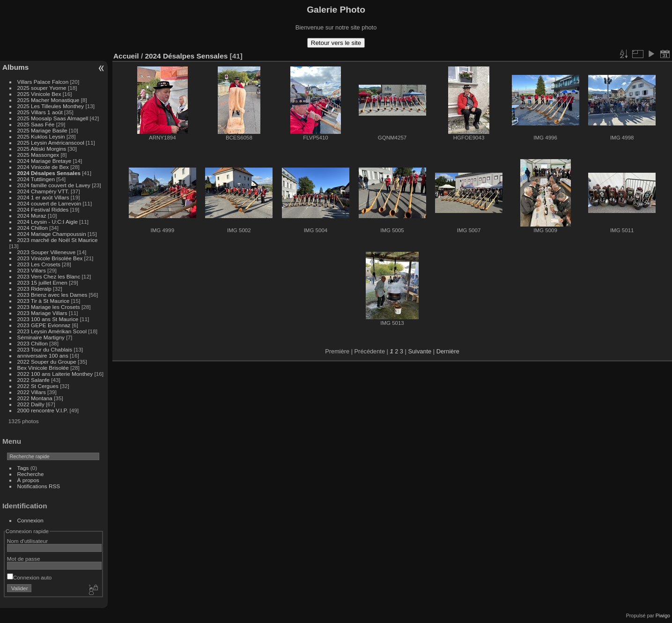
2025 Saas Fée (37, 124)
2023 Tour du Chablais (45, 349)
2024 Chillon (33, 228)
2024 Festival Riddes (43, 209)
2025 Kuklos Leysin (41, 136)
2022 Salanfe (33, 380)
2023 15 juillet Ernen (42, 282)
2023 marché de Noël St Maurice (58, 240)
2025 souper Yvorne (42, 88)
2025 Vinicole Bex (39, 94)
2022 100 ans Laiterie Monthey (55, 374)
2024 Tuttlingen (36, 179)
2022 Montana (35, 398)
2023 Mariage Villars (42, 313)
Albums (15, 67)
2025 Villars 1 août (40, 112)
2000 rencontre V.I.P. (43, 410)
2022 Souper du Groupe (47, 362)
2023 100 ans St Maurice (48, 319)
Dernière (448, 351)
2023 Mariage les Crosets (49, 307)
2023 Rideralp (34, 289)
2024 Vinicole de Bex (43, 167)
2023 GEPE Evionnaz (44, 325)
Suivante (420, 351)
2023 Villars (32, 270)
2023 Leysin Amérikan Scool (52, 331)
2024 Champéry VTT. (43, 191)
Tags (23, 468)
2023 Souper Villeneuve (47, 252)
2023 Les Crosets (40, 264)
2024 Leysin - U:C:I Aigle (48, 222)
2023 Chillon (33, 343)
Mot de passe (24, 559)
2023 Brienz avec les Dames (52, 295)
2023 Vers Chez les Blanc (49, 276)
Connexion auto (29, 577)
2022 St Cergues (38, 386)
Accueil (126, 56)
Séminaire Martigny (41, 337)
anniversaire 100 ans (43, 355)
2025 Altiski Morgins (42, 149)
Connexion (30, 520)
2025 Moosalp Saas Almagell (54, 118)
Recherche (31, 474)
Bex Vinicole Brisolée (43, 368)
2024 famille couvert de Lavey (54, 185)
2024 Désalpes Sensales (49, 173)
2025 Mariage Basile (42, 130)
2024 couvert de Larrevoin (49, 203)
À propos (28, 480)
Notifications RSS (39, 486)
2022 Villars (32, 392)
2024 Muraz (32, 216)
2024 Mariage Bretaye (44, 161)
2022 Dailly (32, 404)
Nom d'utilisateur (27, 541)
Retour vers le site (336, 43)
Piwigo (663, 616)
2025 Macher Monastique (48, 100)
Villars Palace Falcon (43, 82)
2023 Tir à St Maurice (44, 301)
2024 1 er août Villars (43, 197)
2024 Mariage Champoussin (52, 234)
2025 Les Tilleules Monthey (51, 106)
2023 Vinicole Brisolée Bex (50, 258)
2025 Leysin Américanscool (51, 143)
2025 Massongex (38, 155)
